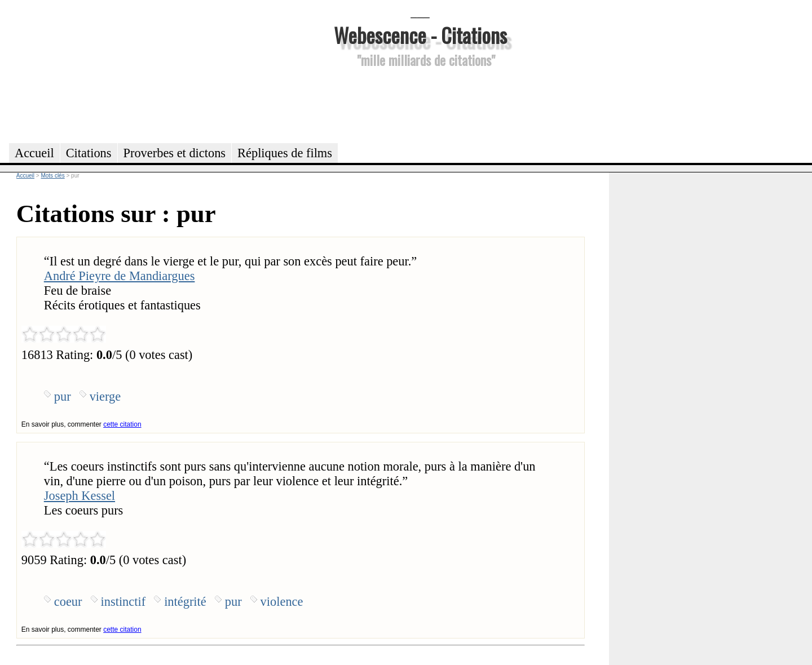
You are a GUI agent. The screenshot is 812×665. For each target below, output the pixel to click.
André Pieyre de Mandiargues (120, 276)
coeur (68, 602)
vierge (105, 396)
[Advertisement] (420, 104)
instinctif (123, 602)
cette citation (122, 424)
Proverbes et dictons (175, 153)
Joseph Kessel (80, 496)
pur (63, 396)
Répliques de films (285, 153)
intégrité (185, 602)
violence (282, 602)
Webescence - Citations (420, 35)
